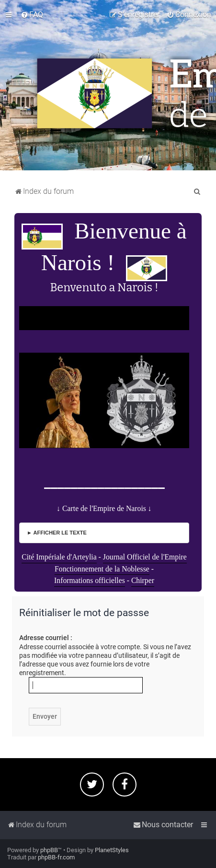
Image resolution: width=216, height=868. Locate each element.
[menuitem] (32, 15)
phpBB (49, 850)
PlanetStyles (112, 850)
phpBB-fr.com (56, 857)
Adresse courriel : (46, 638)
